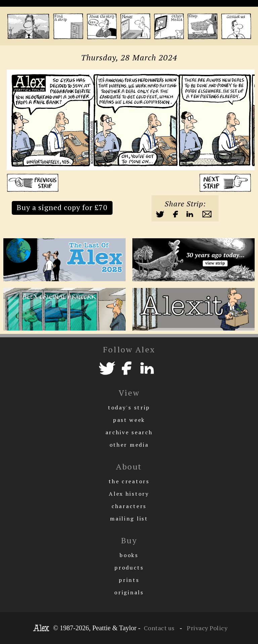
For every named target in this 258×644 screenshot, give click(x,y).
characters (129, 506)
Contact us (159, 628)
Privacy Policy (207, 628)
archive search (129, 432)
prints (129, 580)
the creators (129, 481)
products (129, 567)
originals (129, 592)
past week (129, 420)
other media (129, 445)
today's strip (129, 407)
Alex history (129, 494)
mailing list (129, 518)
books (129, 555)
